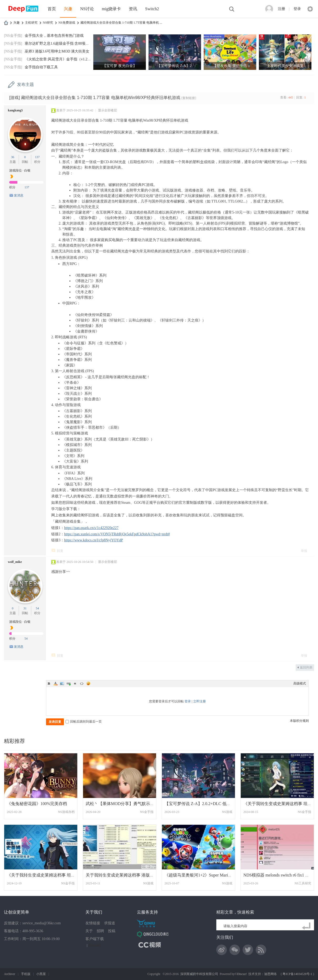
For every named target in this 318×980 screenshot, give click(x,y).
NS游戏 (227, 812)
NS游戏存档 (66, 812)
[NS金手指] (13, 36)
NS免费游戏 (67, 23)
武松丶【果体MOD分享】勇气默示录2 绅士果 (128, 804)
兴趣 (68, 9)
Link (69, 683)
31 (25, 608)
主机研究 (31, 23)
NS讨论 (87, 9)
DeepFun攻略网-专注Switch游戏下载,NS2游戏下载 (6, 23)
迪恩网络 (270, 974)
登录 (297, 9)
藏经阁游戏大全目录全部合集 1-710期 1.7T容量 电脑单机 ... (121, 23)
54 (37, 608)
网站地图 (95, 945)
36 (13, 157)
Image (62, 683)
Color (55, 683)
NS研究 (48, 23)
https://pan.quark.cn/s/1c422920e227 (91, 528)
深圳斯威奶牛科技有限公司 (199, 974)
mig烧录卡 (111, 9)
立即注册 (199, 701)
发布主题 (25, 84)
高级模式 (300, 683)
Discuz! (242, 974)
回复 (60, 551)
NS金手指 (147, 812)
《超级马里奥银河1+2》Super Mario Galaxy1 (205, 875)
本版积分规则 (299, 721)
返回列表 (306, 667)
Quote (75, 683)
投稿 (112, 931)
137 (37, 157)
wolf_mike (15, 562)
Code (82, 683)
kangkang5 (15, 110)
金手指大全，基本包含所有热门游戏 (54, 36)
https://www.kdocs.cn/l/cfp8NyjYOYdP (94, 540)
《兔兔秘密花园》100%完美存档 (37, 804)
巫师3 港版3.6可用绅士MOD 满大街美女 (57, 51)
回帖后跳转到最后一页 (84, 722)
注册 (281, 9)
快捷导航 (310, 9)
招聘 (100, 931)
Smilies (88, 683)
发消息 (19, 195)
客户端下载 (95, 939)
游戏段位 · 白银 (20, 170)
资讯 (133, 9)
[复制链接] (189, 98)
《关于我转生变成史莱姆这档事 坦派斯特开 (47, 875)
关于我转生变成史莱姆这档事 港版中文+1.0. (126, 875)
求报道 (110, 923)
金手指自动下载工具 (41, 67)
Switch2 (152, 9)
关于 (89, 931)
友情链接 (93, 923)
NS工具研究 (303, 883)
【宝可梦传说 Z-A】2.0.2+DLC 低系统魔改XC (207, 804)
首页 (52, 9)
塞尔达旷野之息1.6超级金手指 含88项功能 (59, 43)
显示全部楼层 (107, 110)
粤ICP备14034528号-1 (297, 974)
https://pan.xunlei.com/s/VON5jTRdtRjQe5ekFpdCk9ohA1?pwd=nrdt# (117, 534)
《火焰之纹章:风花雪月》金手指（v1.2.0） (59, 59)
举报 (304, 551)
